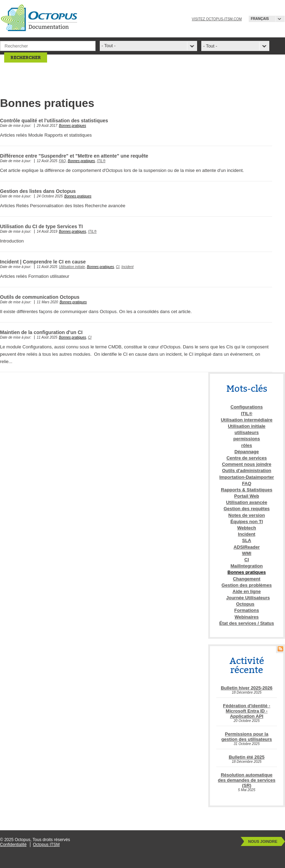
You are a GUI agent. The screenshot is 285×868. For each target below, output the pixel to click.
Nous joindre (263, 841)
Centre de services (247, 458)
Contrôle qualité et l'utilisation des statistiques (54, 121)
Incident (127, 267)
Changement (247, 579)
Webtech (247, 528)
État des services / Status (247, 623)
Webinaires (246, 617)
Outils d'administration (246, 471)
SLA (247, 540)
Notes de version (247, 515)
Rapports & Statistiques (246, 490)
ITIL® (101, 161)
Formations (247, 610)
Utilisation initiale (72, 267)
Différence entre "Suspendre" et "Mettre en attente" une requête (74, 156)
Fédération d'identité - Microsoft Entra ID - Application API (246, 711)
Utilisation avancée (247, 502)
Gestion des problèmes (247, 585)
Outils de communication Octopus (40, 297)
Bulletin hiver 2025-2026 (247, 688)
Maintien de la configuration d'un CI (41, 332)
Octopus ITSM (46, 845)
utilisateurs (246, 432)
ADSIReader (246, 547)
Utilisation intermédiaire (247, 420)
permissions (247, 439)
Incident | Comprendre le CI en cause (43, 262)
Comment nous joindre (247, 464)
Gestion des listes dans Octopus (38, 191)
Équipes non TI (246, 522)
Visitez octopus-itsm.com (217, 19)
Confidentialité (13, 845)
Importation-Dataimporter (247, 477)
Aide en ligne (247, 591)
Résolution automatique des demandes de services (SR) (247, 780)
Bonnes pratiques (73, 126)
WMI (247, 553)
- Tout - (210, 46)
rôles (246, 445)
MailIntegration (247, 566)
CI (118, 267)
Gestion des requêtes (247, 509)
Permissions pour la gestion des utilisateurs (246, 737)
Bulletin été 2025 (247, 757)
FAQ (62, 161)
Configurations (247, 407)
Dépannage (247, 452)
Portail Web (246, 496)
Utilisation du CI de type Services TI (41, 226)
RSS (280, 649)
